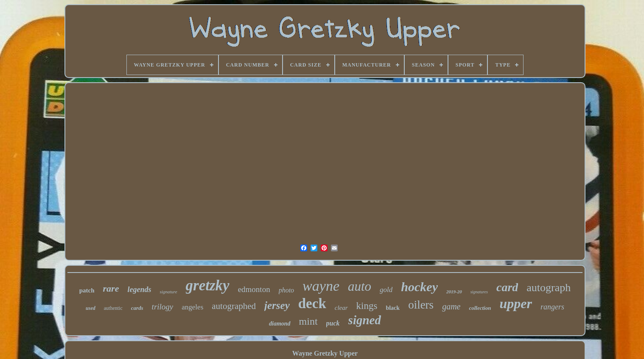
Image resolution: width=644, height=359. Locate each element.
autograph (549, 288)
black (393, 308)
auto (360, 286)
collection (480, 308)
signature (168, 292)
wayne (321, 286)
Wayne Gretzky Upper (325, 353)
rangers (552, 307)
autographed (234, 306)
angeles (192, 307)
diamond (280, 324)
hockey (419, 287)
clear (341, 308)
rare (111, 288)
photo (286, 290)
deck (312, 303)
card (507, 287)
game (451, 306)
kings (367, 306)
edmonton (254, 289)
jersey (277, 305)
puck (333, 323)
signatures (479, 292)
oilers (421, 305)
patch (87, 290)
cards (137, 308)
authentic (113, 308)
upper (515, 303)
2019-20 (454, 292)
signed (365, 320)
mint (308, 321)
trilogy (163, 307)
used (91, 308)
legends (139, 289)
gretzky (208, 285)
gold (386, 290)
